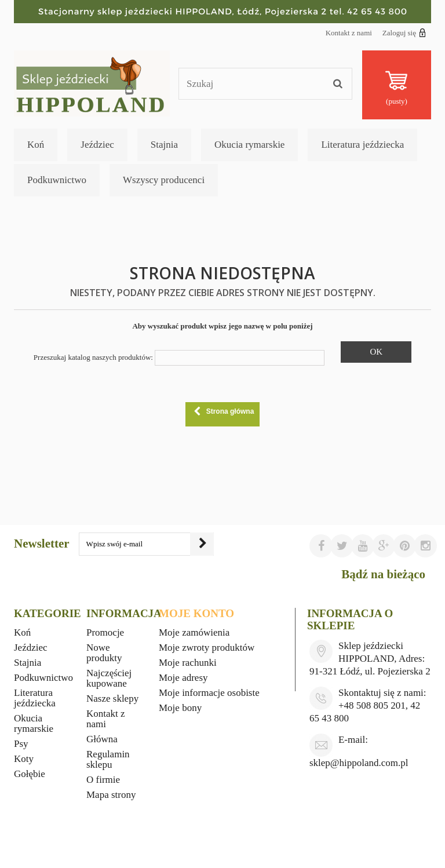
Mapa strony (111, 795)
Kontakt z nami (349, 33)
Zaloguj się (404, 32)
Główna (102, 739)
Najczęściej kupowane (109, 678)
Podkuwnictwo (57, 180)
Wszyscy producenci (164, 180)
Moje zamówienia (194, 632)
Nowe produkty (104, 653)
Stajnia (164, 145)
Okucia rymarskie (249, 145)
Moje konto (196, 613)
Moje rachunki (188, 663)
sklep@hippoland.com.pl (359, 763)
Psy (21, 744)
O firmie (103, 780)
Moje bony (180, 708)
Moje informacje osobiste (209, 693)
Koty (24, 759)
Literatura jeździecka (362, 145)
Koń (36, 145)
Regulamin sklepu (108, 759)
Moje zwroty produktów (207, 648)
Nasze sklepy (112, 699)
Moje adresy (183, 678)
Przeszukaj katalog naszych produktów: (93, 357)
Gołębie (30, 774)
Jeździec (97, 145)
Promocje (105, 632)
